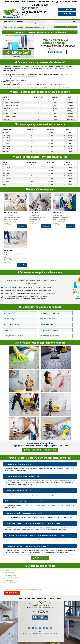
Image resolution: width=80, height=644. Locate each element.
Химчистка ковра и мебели (47, 325)
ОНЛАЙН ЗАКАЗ (55, 52)
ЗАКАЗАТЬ (21, 226)
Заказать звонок (60, 27)
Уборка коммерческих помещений (50, 313)
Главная (21, 597)
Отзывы (39, 597)
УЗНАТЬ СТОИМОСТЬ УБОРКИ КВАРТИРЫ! (40, 450)
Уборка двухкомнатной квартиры (14, 336)
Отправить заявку (12, 592)
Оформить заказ (67, 14)
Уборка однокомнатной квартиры (49, 330)
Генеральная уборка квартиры (48, 319)
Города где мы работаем (55, 597)
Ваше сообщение (9, 580)
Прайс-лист (27, 597)
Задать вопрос (72, 27)
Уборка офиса (8, 313)
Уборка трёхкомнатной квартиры (49, 336)
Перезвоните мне (67, 9)
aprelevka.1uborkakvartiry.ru (14, 21)
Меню (74, 21)
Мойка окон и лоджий (10, 319)
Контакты (45, 597)
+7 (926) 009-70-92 (34, 12)
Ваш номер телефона (10, 575)
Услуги (33, 597)
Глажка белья (8, 330)
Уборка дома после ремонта (12, 325)
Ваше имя (7, 570)
